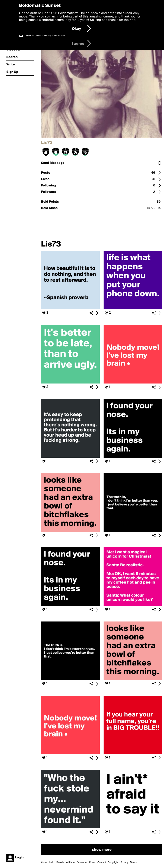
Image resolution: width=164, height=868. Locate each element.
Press (92, 862)
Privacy (124, 862)
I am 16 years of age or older (45, 35)
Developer (82, 862)
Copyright (113, 862)
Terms (133, 862)
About (44, 862)
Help (52, 862)
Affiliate (70, 862)
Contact (102, 862)
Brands (60, 862)
